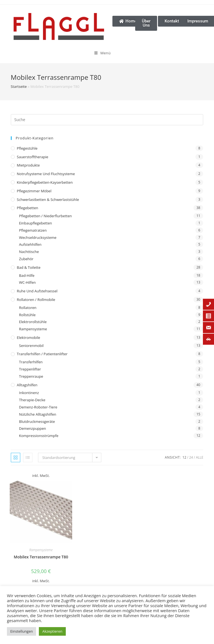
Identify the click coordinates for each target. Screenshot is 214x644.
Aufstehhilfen (30, 244)
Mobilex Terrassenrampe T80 (41, 557)
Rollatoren (28, 308)
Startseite (19, 86)
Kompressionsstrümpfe (39, 436)
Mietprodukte (28, 165)
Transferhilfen (31, 362)
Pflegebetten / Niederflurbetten (46, 216)
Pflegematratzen (33, 230)
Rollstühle (27, 315)
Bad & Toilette (29, 267)
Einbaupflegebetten (36, 223)
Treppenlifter (30, 369)
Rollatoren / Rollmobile (36, 300)
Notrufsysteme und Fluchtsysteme (46, 174)
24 (191, 457)
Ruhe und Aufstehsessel (37, 291)
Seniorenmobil (31, 346)
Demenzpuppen (33, 428)
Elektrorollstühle (33, 322)
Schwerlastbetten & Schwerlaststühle (48, 200)
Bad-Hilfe (27, 275)
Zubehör (26, 259)
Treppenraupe (31, 376)
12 (184, 457)
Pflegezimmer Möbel (34, 191)
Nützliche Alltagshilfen (38, 414)
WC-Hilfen (27, 282)
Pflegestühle (27, 148)
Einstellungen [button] (22, 631)
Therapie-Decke (32, 400)
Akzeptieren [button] (52, 631)
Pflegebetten (28, 208)
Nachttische (29, 252)
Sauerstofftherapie (33, 157)
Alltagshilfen (27, 385)
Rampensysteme (33, 329)
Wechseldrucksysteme (38, 237)
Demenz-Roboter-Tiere (38, 407)
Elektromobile (29, 338)
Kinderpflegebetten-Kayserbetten (45, 182)
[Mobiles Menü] (74, 53)
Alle (200, 457)
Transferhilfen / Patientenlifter (42, 354)
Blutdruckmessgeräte (37, 421)
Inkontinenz (29, 393)
